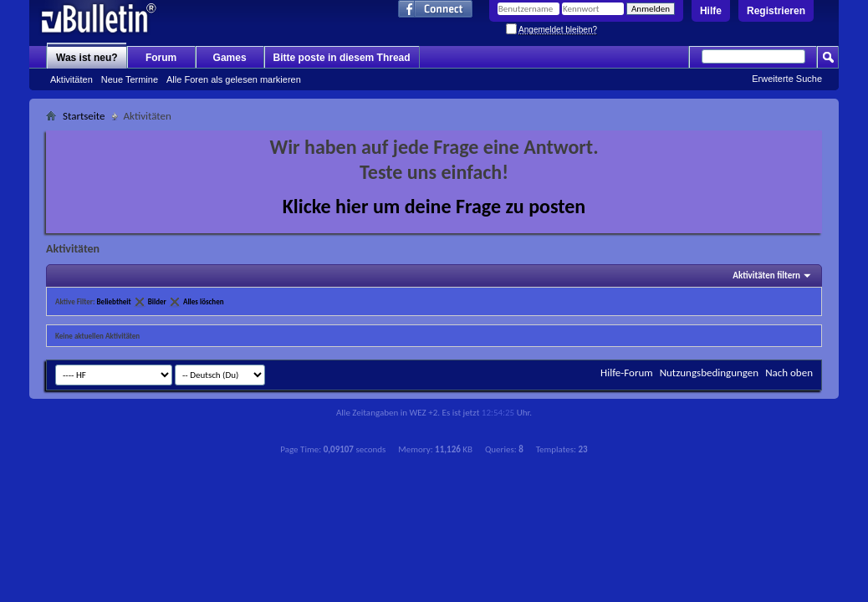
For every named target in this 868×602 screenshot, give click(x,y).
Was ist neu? (87, 58)
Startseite (84, 116)
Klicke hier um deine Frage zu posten (434, 206)
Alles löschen (204, 301)
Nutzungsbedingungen (710, 372)
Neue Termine (130, 79)
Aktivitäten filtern (766, 275)
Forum (161, 58)
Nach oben (789, 372)
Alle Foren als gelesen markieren (234, 79)
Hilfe (711, 11)
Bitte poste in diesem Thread (342, 58)
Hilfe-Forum (627, 372)
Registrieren (776, 11)
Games (230, 58)
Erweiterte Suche (787, 79)
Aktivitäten (71, 79)
